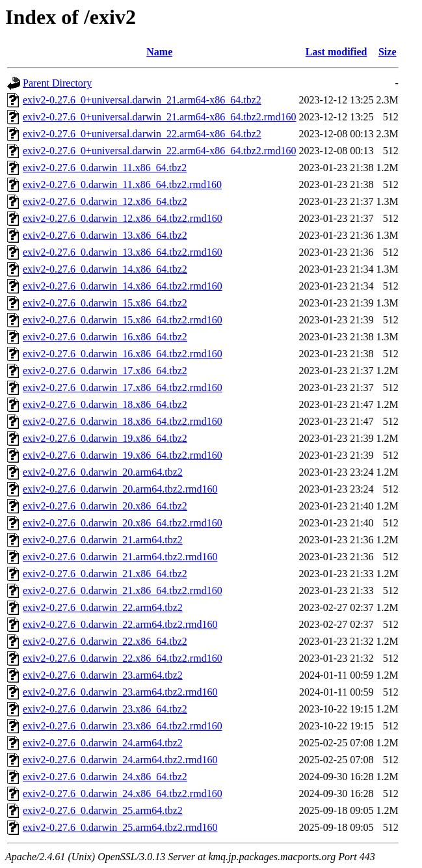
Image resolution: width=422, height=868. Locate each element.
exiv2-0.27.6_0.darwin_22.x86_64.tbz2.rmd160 (123, 658)
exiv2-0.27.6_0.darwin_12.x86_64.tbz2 (105, 201)
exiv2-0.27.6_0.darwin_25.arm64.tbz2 (103, 810)
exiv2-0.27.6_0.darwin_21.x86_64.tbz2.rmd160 (123, 590)
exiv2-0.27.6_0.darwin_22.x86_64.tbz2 (105, 641)
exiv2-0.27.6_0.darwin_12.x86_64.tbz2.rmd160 (123, 218)
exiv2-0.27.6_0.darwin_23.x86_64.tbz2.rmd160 (123, 726)
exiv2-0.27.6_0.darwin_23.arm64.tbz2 (103, 675)
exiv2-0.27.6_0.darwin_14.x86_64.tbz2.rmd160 (123, 286)
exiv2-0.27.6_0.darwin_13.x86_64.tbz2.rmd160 (123, 252)
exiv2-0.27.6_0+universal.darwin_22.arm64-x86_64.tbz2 (142, 134)
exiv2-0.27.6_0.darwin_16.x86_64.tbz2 (105, 337)
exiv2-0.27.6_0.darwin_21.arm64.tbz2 (103, 540)
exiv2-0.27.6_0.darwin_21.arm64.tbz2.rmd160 (120, 557)
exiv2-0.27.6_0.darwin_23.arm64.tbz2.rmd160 (120, 692)
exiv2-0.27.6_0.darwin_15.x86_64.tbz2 (105, 303)
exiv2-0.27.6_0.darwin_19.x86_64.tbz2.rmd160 (123, 455)
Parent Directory (57, 83)
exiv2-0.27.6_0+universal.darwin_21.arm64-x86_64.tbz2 (142, 100)
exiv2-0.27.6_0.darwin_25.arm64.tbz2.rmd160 (120, 827)
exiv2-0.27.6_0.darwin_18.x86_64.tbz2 (105, 404)
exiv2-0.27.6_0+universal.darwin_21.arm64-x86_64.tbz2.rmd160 (160, 117)
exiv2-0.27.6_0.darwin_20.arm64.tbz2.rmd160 (120, 489)
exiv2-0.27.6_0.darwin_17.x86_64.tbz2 (105, 371)
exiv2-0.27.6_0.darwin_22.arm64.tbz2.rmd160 (120, 624)
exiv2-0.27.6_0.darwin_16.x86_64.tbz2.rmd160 (123, 354)
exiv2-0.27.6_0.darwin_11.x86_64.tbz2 (105, 168)
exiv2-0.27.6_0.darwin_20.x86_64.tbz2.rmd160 (123, 523)
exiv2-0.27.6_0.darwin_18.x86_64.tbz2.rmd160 (123, 421)
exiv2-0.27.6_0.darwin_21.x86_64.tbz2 (105, 574)
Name (159, 52)
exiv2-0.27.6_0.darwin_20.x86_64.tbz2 (105, 506)
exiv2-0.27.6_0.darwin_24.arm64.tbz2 (103, 743)
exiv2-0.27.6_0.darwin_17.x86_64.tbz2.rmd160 (123, 387)
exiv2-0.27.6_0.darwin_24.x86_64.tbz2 (105, 777)
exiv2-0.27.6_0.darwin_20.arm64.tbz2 (103, 472)
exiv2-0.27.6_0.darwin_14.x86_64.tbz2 (105, 269)
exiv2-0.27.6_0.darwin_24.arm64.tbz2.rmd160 (120, 760)
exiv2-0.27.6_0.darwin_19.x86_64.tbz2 (105, 438)
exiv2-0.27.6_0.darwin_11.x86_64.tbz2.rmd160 (122, 184)
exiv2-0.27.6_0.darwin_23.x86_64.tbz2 (105, 709)
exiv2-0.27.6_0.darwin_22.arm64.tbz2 (103, 607)
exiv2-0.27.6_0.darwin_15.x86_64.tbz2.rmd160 (123, 320)
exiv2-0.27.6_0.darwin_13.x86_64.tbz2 (105, 235)
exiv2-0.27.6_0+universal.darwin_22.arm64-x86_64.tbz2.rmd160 (160, 151)
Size (388, 52)
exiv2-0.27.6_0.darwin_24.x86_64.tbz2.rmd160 (123, 793)
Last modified (336, 52)
